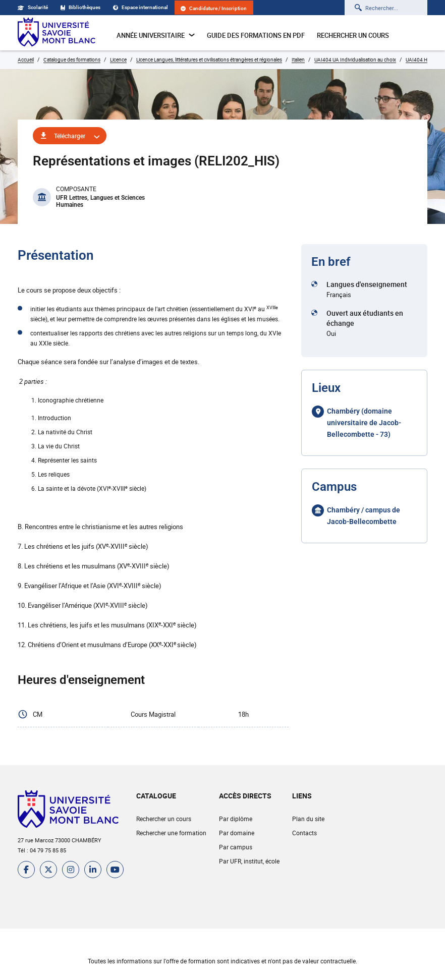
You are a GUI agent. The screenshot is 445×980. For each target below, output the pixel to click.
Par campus (236, 847)
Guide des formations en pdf (256, 35)
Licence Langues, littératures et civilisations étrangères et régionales (209, 60)
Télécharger (70, 136)
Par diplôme (236, 819)
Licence (118, 60)
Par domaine (237, 833)
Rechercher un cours (353, 35)
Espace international (141, 7)
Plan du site (308, 819)
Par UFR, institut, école (249, 861)
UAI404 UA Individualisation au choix (355, 60)
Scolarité (33, 7)
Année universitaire (156, 35)
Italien (298, 60)
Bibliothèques (80, 7)
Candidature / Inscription (214, 8)
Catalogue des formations (72, 60)
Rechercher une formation (171, 833)
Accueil (26, 60)
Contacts (304, 833)
